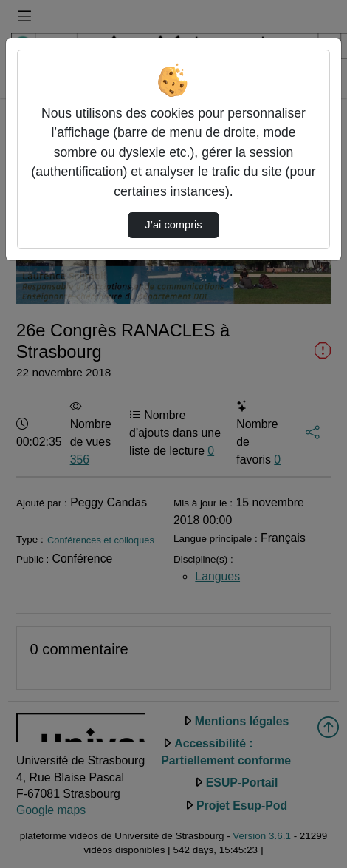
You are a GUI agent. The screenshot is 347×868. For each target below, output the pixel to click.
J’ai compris (173, 225)
